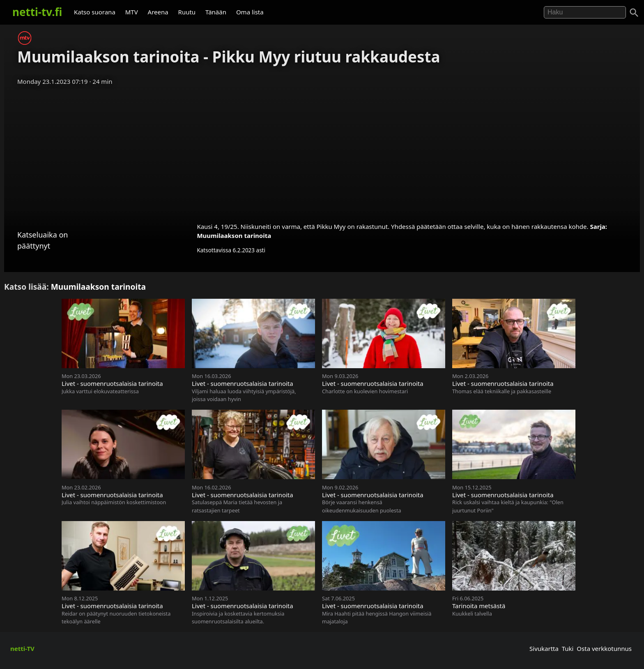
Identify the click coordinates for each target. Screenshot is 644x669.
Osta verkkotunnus (604, 648)
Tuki (568, 648)
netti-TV (22, 648)
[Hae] (585, 12)
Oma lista (250, 12)
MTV (132, 12)
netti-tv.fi (37, 12)
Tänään (216, 12)
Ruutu (187, 12)
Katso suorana (95, 12)
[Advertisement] (322, 151)
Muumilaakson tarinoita (234, 235)
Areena (158, 12)
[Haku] (634, 13)
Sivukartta (544, 648)
